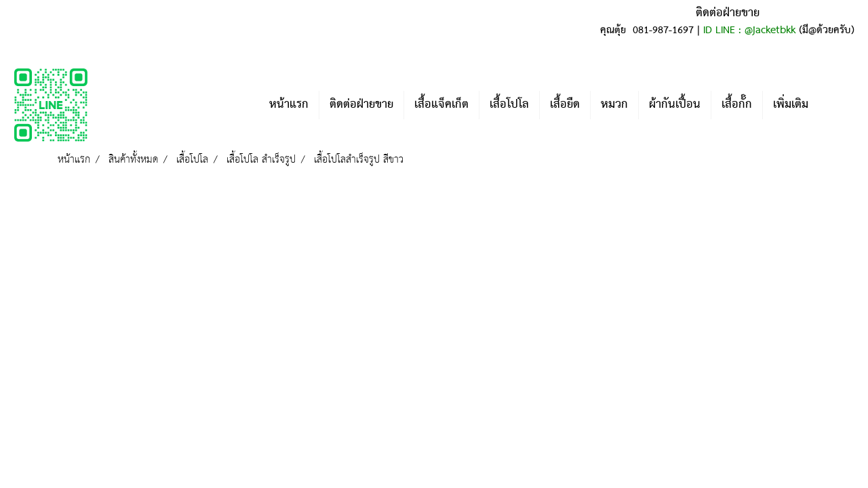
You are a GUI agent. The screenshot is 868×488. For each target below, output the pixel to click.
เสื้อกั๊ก (737, 105)
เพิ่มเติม (791, 105)
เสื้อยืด (565, 105)
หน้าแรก (289, 105)
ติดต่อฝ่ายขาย (361, 105)
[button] (839, 105)
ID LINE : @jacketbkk (749, 30)
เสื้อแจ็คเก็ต (441, 105)
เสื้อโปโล (509, 105)
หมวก (614, 105)
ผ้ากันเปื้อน (675, 105)
